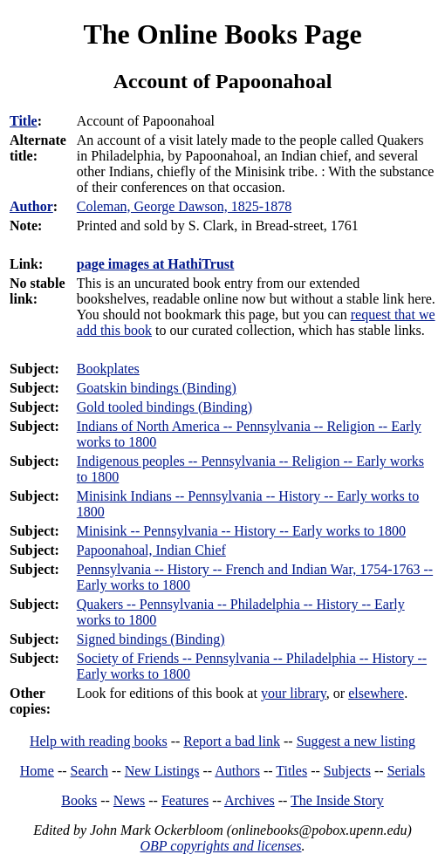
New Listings (162, 771)
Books (79, 800)
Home (37, 771)
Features (185, 800)
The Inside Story (337, 800)
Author (31, 206)
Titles (291, 771)
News (129, 800)
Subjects (347, 771)
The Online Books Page (222, 34)
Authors (237, 771)
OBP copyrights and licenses (220, 846)
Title (24, 121)
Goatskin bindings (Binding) (157, 388)
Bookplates (108, 369)
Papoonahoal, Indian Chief (151, 550)
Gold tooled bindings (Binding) (164, 407)
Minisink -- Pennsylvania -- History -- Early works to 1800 (241, 531)
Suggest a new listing (356, 741)
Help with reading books (99, 741)
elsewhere (376, 693)
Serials (407, 771)
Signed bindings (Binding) (151, 639)
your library (294, 693)
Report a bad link (232, 741)
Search (90, 771)
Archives (250, 800)
